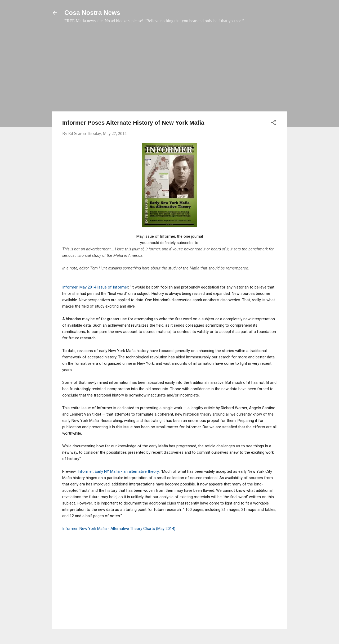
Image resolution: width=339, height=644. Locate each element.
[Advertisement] (169, 70)
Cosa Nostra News (92, 13)
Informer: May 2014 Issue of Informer (95, 287)
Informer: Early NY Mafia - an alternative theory (118, 471)
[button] (274, 123)
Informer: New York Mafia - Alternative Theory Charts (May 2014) (119, 529)
